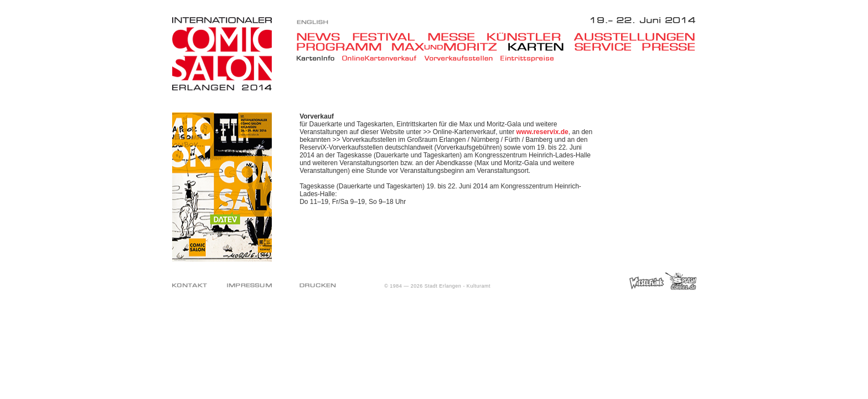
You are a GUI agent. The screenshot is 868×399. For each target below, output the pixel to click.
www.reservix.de (542, 132)
